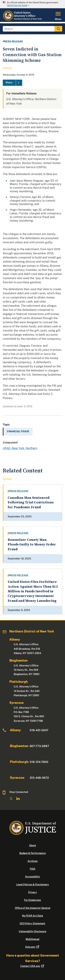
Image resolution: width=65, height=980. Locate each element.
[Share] (12, 83)
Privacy (33, 892)
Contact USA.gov (32, 966)
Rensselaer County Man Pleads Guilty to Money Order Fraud (32, 545)
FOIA (33, 869)
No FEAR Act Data (32, 916)
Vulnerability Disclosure (32, 931)
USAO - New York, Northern (20, 448)
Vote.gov (32, 947)
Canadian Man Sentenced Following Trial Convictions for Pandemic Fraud (31, 503)
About (33, 845)
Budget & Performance (33, 853)
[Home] (23, 20)
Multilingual (32, 939)
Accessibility (33, 877)
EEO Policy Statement (32, 923)
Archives (33, 861)
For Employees (32, 900)
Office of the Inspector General (33, 908)
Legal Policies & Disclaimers (32, 885)
